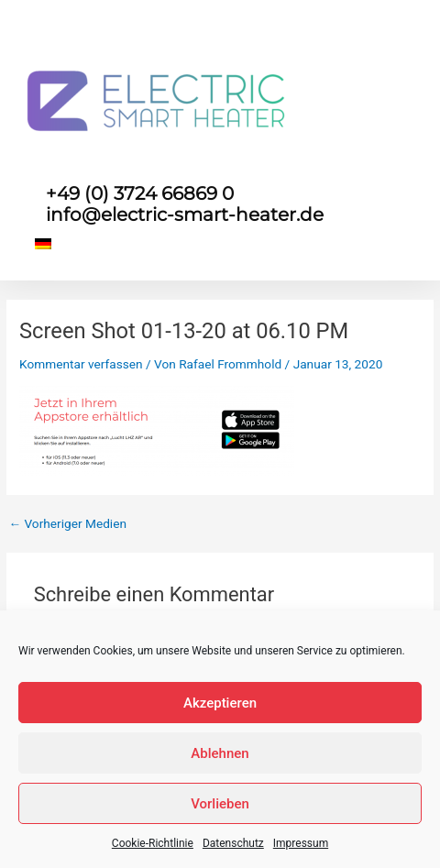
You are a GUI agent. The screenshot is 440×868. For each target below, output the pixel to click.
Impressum (301, 843)
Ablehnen (220, 753)
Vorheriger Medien (67, 524)
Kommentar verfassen (81, 364)
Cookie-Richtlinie (153, 843)
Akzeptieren (220, 703)
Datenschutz (233, 843)
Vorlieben (220, 804)
